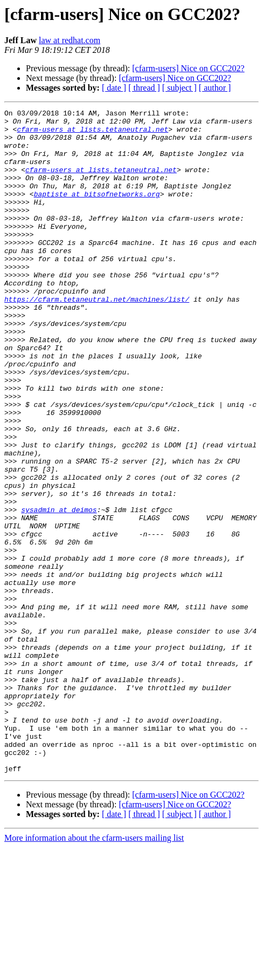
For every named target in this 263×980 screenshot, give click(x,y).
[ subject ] (179, 88)
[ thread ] (144, 88)
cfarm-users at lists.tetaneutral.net (92, 134)
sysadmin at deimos (59, 590)
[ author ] (215, 88)
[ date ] (114, 88)
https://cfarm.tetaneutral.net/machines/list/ (97, 338)
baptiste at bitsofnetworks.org (97, 212)
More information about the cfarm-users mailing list (94, 971)
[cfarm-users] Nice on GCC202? (188, 68)
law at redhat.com (70, 40)
